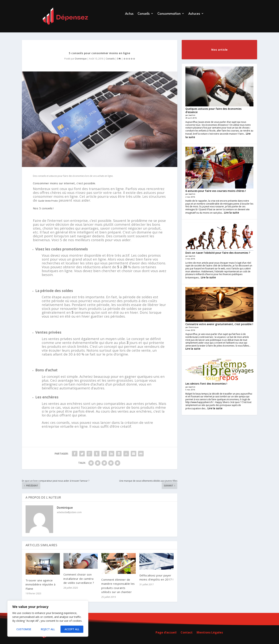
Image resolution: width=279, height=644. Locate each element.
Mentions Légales (210, 633)
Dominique (81, 59)
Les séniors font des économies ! (206, 384)
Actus (129, 14)
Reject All (48, 629)
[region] (48, 619)
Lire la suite (231, 213)
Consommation (169, 14)
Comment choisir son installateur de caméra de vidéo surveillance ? (79, 579)
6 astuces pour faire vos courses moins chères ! (216, 191)
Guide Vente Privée (48, 201)
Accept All (72, 629)
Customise (24, 629)
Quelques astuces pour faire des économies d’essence (213, 110)
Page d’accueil (166, 633)
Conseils (144, 14)
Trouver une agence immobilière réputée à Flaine (41, 584)
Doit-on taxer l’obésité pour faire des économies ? (218, 253)
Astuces (194, 14)
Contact (187, 633)
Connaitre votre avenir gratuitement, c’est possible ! (219, 324)
